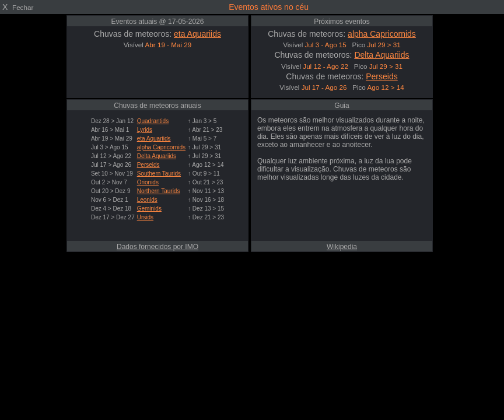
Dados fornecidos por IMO (157, 247)
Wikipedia (342, 247)
